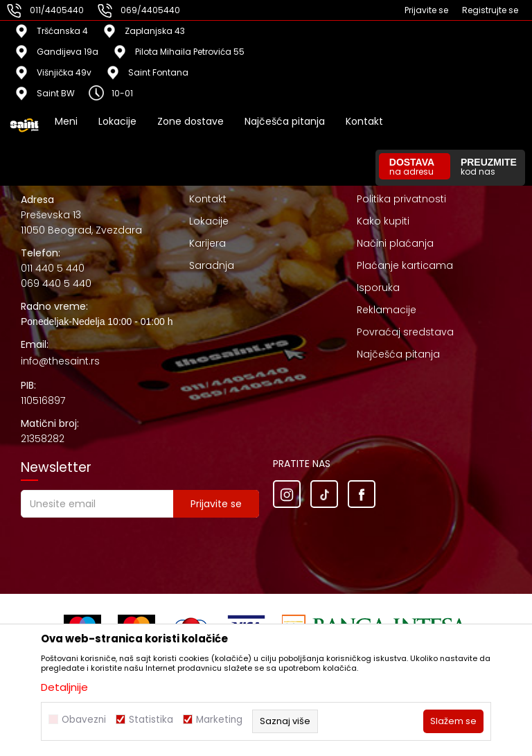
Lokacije (209, 221)
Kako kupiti (383, 221)
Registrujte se (490, 10)
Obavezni (84, 720)
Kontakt (208, 199)
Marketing (219, 720)
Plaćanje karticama (405, 265)
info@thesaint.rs (60, 361)
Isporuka (378, 288)
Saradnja (212, 265)
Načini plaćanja (395, 243)
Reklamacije (387, 310)
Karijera (207, 243)
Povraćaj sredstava (405, 332)
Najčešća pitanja (398, 354)
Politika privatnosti (401, 199)
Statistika (151, 720)
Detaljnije (64, 687)
